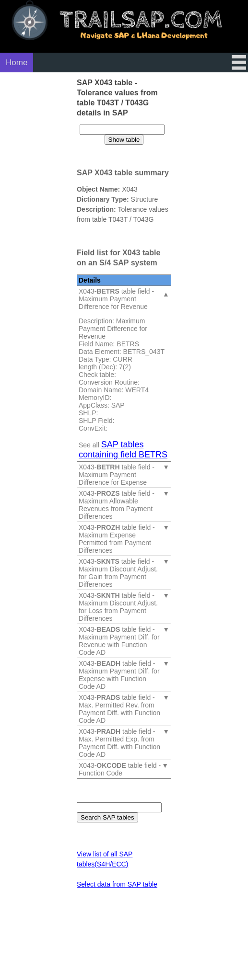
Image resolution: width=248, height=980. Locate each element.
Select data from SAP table (117, 884)
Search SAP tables (107, 817)
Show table (124, 140)
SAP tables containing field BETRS (123, 450)
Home (17, 63)
